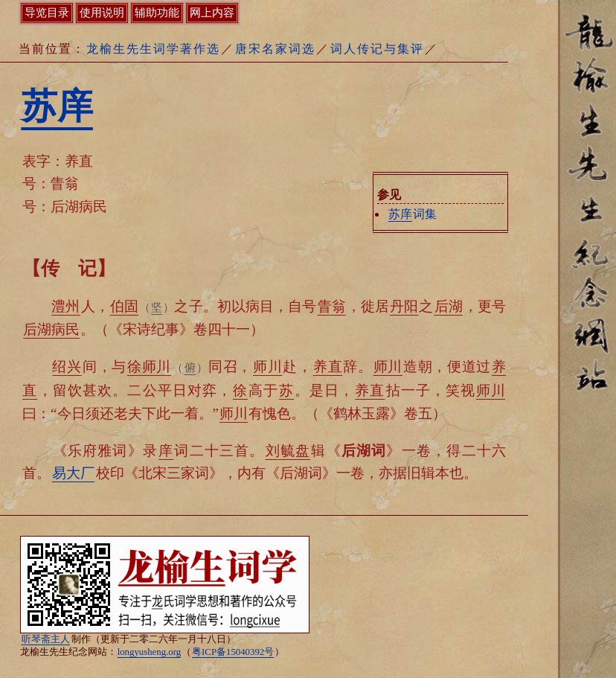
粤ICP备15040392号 (233, 652)
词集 (412, 214)
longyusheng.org (149, 652)
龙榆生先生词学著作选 (153, 49)
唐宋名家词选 (275, 49)
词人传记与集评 (377, 49)
